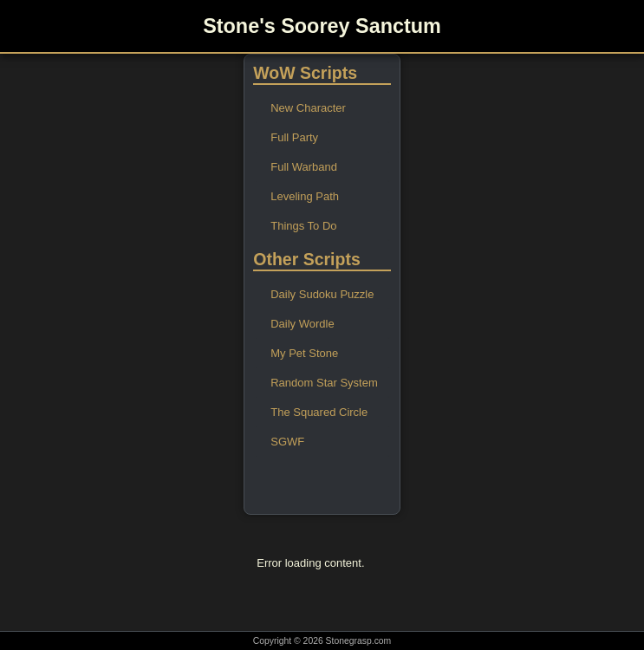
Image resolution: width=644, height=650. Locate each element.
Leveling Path (305, 196)
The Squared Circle (319, 412)
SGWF (287, 442)
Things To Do (303, 226)
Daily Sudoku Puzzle (322, 294)
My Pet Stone (304, 353)
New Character (308, 108)
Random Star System (324, 383)
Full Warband (304, 167)
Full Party (294, 137)
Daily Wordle (302, 324)
